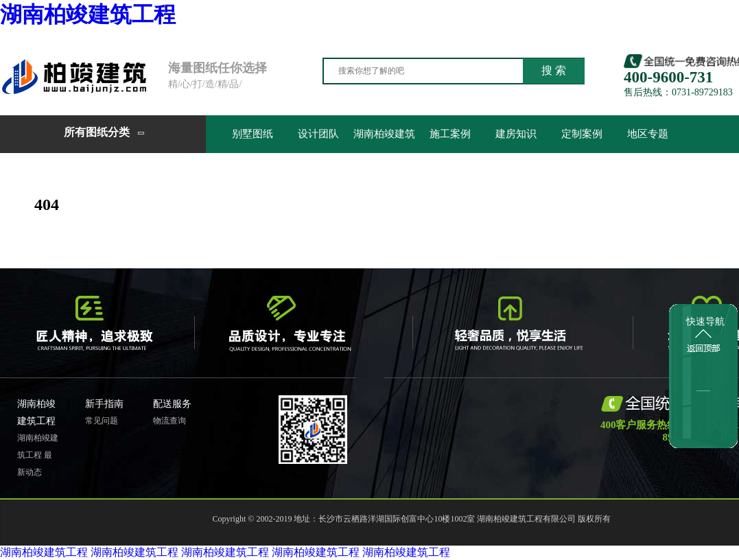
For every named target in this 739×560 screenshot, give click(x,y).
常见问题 (102, 421)
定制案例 (582, 134)
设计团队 (318, 134)
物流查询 (169, 421)
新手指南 (104, 404)
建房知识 (516, 134)
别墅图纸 (253, 134)
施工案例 (450, 134)
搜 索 (554, 70)
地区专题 (648, 134)
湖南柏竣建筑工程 (88, 14)
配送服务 (172, 404)
